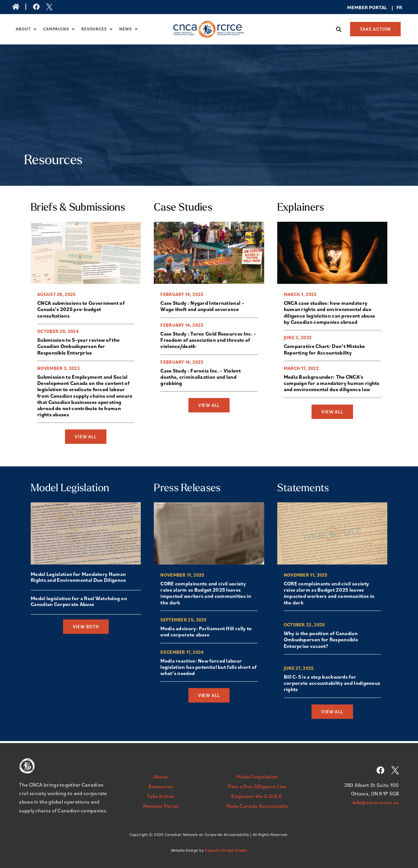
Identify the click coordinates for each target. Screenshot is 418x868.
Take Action (161, 796)
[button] (339, 29)
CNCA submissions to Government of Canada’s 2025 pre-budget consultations (81, 309)
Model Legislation (257, 776)
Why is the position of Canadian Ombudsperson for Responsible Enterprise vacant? (321, 641)
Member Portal (161, 806)
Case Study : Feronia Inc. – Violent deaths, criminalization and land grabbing (201, 378)
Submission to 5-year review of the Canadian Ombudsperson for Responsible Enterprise (78, 347)
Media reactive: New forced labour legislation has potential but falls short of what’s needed (208, 669)
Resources (97, 29)
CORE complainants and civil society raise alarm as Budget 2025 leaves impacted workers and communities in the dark (206, 594)
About (26, 29)
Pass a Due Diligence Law (257, 786)
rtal (381, 7)
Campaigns (59, 29)
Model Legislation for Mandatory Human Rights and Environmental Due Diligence (78, 578)
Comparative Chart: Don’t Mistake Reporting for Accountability (324, 350)
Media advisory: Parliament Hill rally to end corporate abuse (206, 633)
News (129, 29)
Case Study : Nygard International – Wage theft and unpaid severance (202, 306)
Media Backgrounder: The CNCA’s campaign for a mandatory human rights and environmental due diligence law (332, 384)
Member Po (362, 7)
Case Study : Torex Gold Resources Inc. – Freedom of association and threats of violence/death (208, 340)
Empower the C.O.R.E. (257, 796)
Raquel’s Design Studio (226, 850)
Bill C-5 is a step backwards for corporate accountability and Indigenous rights (332, 685)
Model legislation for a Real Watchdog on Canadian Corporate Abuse (79, 602)
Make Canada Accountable (257, 806)
